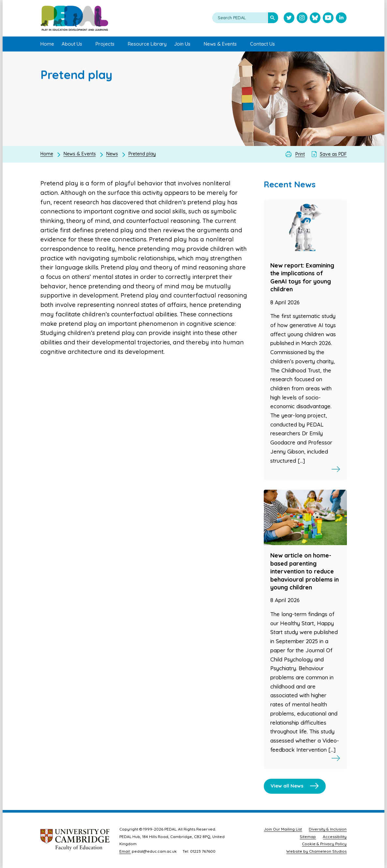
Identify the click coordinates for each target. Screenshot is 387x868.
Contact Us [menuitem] (262, 44)
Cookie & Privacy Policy (324, 844)
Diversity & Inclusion (328, 829)
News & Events (80, 154)
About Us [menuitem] (72, 44)
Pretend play (142, 154)
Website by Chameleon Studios (316, 851)
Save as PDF (333, 154)
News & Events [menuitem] (220, 44)
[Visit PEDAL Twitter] (289, 18)
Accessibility (335, 837)
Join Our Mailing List (283, 829)
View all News (287, 786)
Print (300, 154)
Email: (125, 851)
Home (47, 154)
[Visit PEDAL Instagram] (302, 18)
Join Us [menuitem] (182, 44)
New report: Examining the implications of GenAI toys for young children (302, 277)
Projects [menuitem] (105, 44)
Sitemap (308, 837)
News (112, 154)
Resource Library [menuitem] (147, 44)
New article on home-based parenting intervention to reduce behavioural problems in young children (305, 571)
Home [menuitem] (47, 44)
